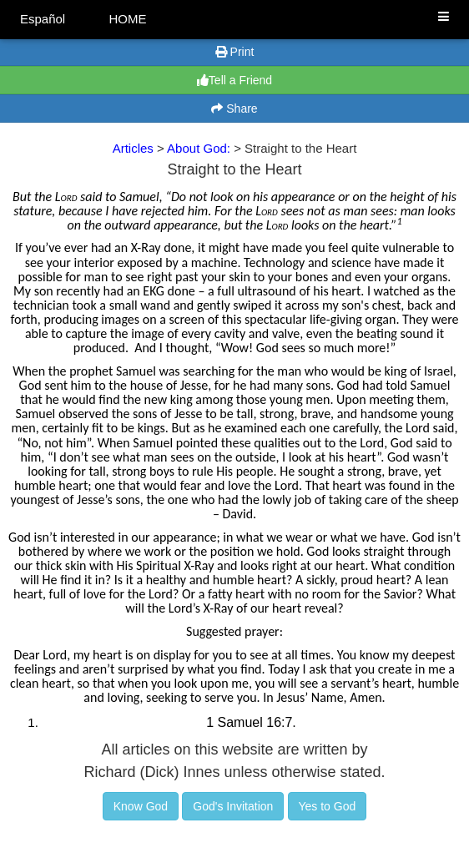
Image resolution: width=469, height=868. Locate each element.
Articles (133, 148)
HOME (127, 19)
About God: (200, 148)
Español (43, 19)
